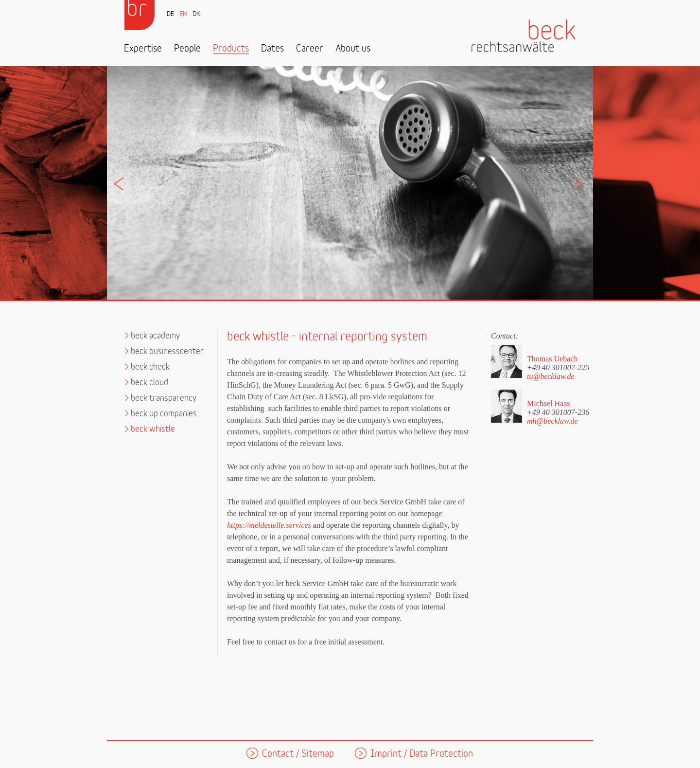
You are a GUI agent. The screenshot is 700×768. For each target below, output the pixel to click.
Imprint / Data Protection (422, 754)
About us (353, 49)
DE (170, 14)
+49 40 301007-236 (558, 412)
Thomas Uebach (552, 359)
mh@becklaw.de (552, 421)
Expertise (143, 49)
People (187, 49)
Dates (272, 49)
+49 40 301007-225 (558, 367)
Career (310, 49)
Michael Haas (548, 403)
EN (183, 14)
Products (231, 49)
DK (196, 14)
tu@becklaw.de (551, 376)
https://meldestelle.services (269, 525)
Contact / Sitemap (298, 754)
